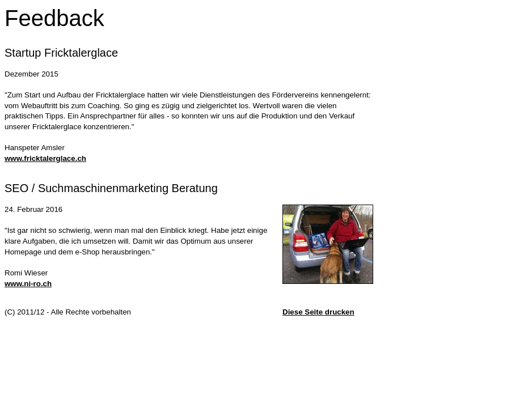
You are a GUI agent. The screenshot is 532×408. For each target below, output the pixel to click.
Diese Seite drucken (318, 312)
